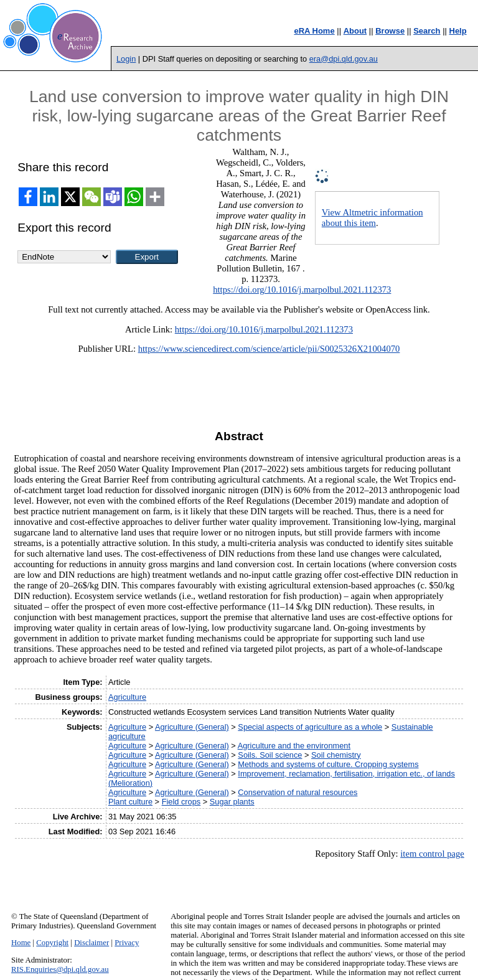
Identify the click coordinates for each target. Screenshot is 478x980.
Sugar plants (232, 802)
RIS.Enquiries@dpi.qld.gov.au (60, 969)
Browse (390, 31)
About (355, 31)
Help (458, 31)
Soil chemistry (336, 755)
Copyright (52, 943)
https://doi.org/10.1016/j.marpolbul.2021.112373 (302, 290)
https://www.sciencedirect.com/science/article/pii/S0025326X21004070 (269, 349)
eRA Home (314, 31)
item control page (432, 854)
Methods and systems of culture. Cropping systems (328, 764)
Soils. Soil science (270, 755)
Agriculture (127, 697)
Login (126, 59)
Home (21, 943)
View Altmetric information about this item (373, 218)
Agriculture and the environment (294, 746)
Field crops (181, 802)
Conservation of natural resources (298, 792)
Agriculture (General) (192, 727)
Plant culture (130, 802)
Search (427, 31)
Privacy (127, 943)
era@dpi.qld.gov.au (344, 59)
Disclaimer (91, 943)
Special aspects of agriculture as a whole (310, 727)
